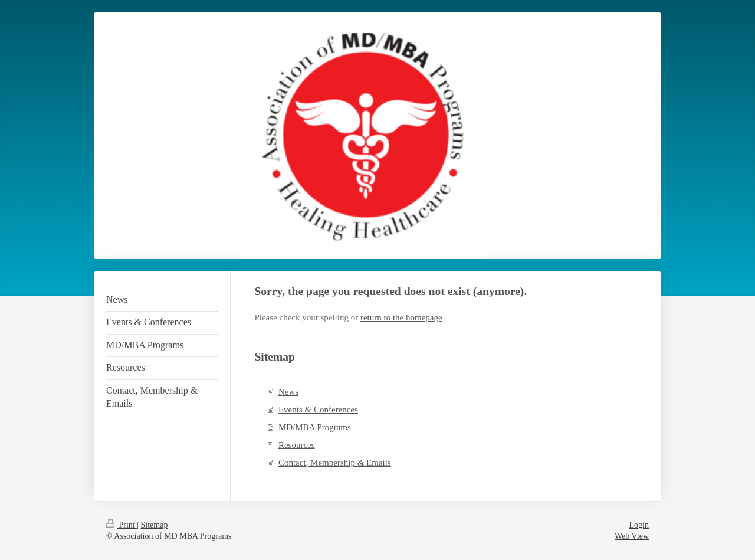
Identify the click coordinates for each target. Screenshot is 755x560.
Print (122, 525)
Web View (632, 536)
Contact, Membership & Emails (335, 463)
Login (639, 525)
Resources (297, 445)
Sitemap (155, 525)
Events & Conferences (318, 410)
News (288, 392)
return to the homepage (401, 317)
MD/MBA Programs (315, 427)
